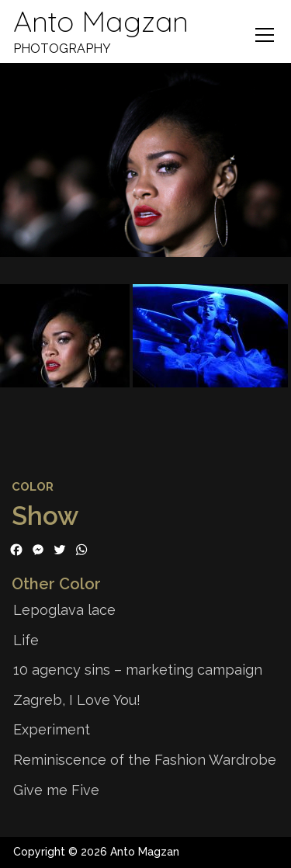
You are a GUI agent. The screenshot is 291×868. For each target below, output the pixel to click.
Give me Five (56, 790)
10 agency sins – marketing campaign (138, 670)
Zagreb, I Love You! (77, 700)
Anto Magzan (101, 20)
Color (33, 487)
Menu (264, 35)
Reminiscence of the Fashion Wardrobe (145, 760)
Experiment (52, 729)
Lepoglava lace (64, 610)
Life (26, 640)
